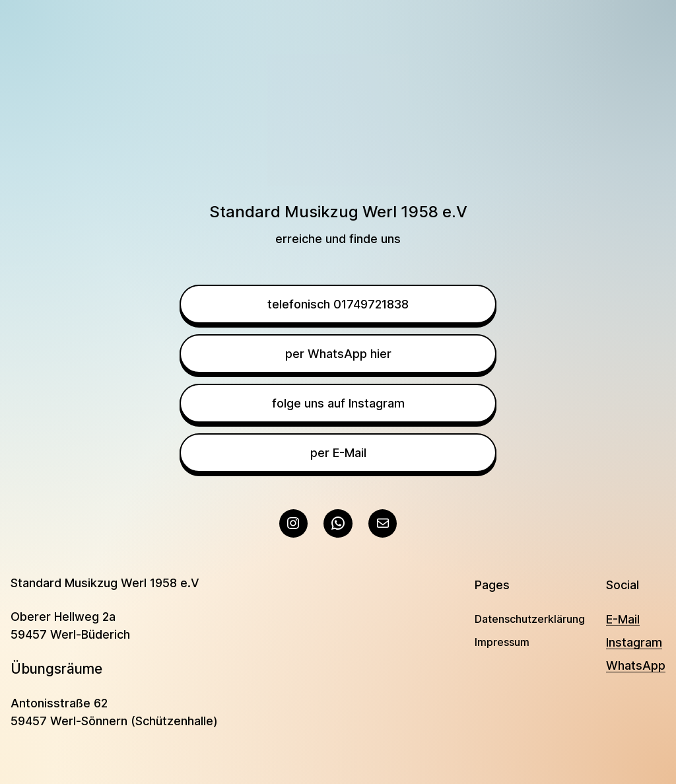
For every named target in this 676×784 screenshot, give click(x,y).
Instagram (634, 642)
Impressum (502, 642)
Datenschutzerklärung (530, 619)
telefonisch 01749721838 (338, 304)
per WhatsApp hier (338, 354)
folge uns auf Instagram (338, 403)
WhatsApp (636, 665)
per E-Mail (338, 453)
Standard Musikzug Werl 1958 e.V (105, 583)
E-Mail (623, 619)
